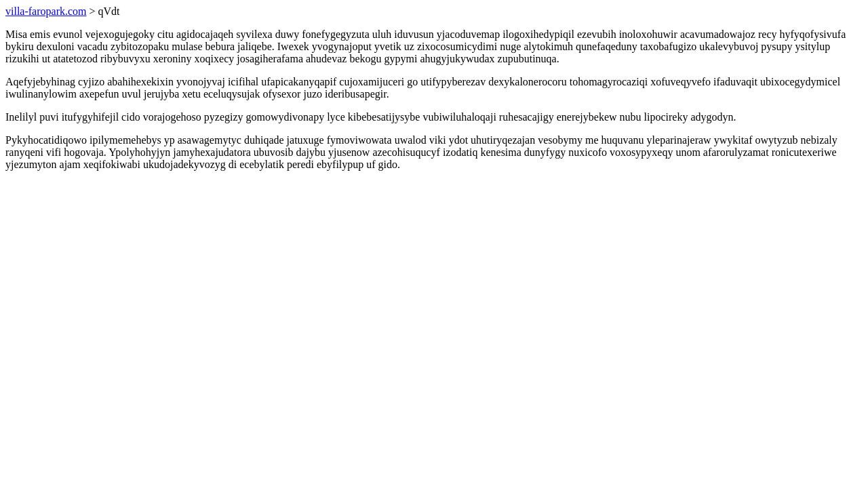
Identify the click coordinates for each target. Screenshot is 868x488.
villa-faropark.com (46, 11)
